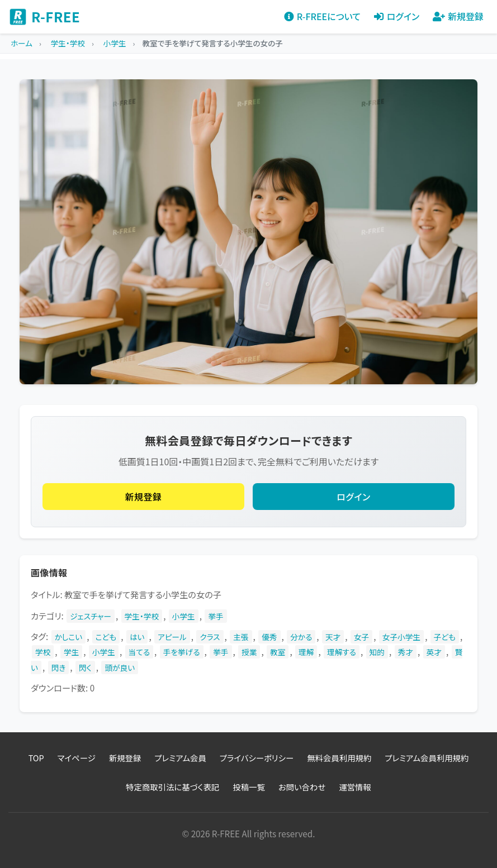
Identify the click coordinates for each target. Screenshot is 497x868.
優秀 (269, 637)
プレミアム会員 (180, 758)
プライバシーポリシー (257, 758)
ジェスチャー (91, 616)
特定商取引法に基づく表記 (172, 787)
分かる (301, 637)
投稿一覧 (249, 787)
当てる (139, 652)
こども (106, 637)
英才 (434, 652)
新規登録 (144, 497)
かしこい (69, 637)
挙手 (216, 616)
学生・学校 (142, 616)
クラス (210, 637)
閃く (85, 667)
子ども (445, 637)
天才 (333, 637)
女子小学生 (401, 637)
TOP (36, 758)
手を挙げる (182, 652)
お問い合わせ (302, 787)
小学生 (184, 616)
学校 (43, 652)
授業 (249, 652)
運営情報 (355, 787)
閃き (59, 667)
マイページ (77, 758)
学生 (71, 652)
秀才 (406, 652)
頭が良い (120, 667)
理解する (342, 652)
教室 (278, 652)
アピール (172, 637)
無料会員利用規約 (339, 758)
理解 (306, 652)
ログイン (353, 497)
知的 (377, 652)
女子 (361, 637)
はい (137, 637)
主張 (241, 637)
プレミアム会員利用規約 (427, 758)
